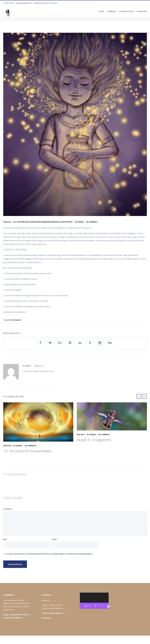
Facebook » (46, 618)
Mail (130, 640)
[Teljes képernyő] (109, 607)
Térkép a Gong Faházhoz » (53, 613)
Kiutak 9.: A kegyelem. (94, 440)
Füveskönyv (142, 11)
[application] (94, 601)
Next (144, 396)
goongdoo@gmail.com (24, 3)
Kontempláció (15, 320)
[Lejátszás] (86, 606)
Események (111, 11)
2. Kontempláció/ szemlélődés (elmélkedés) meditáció (38, 222)
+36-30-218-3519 (9, 3)
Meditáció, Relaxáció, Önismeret (45, 3)
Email (55, 539)
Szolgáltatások (126, 11)
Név (6, 539)
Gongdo (81, 222)
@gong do (39, 366)
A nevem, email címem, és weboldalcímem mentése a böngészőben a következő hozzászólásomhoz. (49, 554)
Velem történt (66, 222)
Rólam (101, 11)
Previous (139, 396)
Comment (8, 509)
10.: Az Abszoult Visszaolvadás (27, 451)
